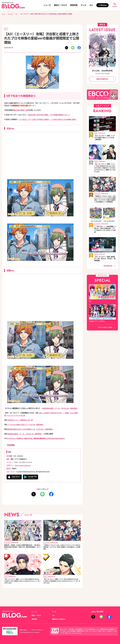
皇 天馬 (17, 110)
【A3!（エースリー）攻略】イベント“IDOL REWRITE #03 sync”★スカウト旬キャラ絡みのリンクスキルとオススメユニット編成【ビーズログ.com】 (105, 168)
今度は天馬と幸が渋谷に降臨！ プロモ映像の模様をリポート (50, 115)
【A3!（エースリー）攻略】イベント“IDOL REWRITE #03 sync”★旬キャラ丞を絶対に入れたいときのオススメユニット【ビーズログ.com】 (62, 590)
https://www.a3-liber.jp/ (23, 471)
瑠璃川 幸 (25, 110)
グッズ (83, 5)
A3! (18, 14)
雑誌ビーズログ (60, 5)
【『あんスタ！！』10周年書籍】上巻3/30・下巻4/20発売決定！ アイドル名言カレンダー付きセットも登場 (105, 232)
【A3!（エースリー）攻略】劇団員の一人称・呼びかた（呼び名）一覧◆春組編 (105, 261)
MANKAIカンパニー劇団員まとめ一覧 (21, 425)
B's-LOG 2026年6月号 (102, 71)
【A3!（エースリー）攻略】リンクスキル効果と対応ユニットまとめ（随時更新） (105, 138)
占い (91, 5)
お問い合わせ (24, 630)
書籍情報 (74, 5)
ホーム (4, 14)
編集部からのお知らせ (59, 619)
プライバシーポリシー (39, 630)
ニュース (47, 5)
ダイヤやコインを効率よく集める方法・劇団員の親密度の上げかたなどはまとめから (37, 444)
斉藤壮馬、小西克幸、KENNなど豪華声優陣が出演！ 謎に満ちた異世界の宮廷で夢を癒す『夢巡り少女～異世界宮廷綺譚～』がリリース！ (22, 553)
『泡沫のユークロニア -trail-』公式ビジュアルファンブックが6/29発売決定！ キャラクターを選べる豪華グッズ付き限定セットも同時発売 (62, 553)
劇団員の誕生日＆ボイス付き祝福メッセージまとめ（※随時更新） (32, 434)
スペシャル (11, 14)
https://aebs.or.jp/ (77, 633)
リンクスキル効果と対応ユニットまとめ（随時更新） (27, 430)
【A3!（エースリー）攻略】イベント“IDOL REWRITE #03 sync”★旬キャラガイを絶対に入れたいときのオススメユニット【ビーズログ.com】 (23, 590)
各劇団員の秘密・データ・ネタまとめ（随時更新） (26, 439)
